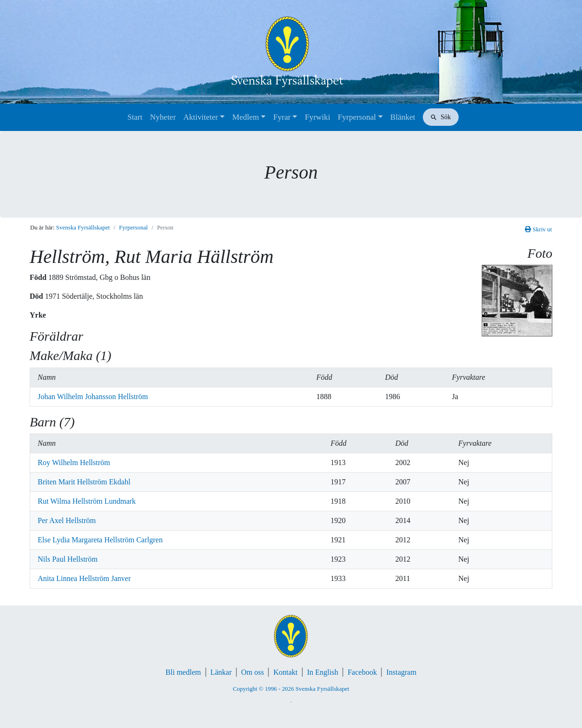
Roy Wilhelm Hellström (74, 462)
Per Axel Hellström (67, 520)
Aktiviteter (201, 117)
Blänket (403, 117)
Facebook (362, 672)
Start (135, 117)
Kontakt (285, 672)
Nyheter (163, 117)
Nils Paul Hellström (68, 559)
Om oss (252, 672)
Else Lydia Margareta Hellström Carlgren (100, 540)
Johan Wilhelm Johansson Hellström (93, 397)
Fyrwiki (317, 117)
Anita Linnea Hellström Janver (84, 578)
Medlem (246, 117)
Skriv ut (538, 229)
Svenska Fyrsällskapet (83, 228)
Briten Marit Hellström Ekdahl (84, 482)
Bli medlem (183, 672)
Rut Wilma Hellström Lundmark (87, 501)
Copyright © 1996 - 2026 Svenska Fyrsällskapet (291, 689)
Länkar (221, 672)
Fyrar (282, 117)
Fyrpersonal (357, 117)
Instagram (401, 672)
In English (323, 672)
